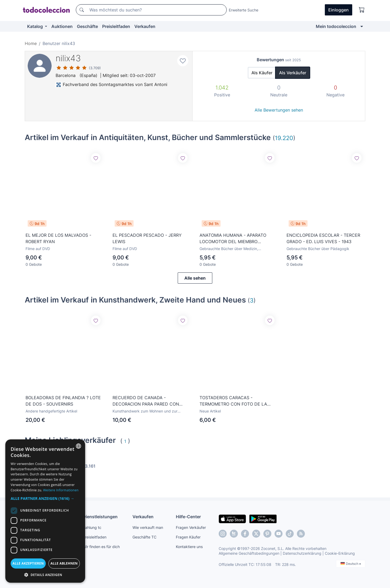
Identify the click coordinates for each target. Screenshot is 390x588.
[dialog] (45, 511)
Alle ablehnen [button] (64, 563)
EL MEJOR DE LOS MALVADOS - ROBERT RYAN (58, 238)
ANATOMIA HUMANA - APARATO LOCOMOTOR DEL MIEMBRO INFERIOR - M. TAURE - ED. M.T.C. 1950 (234, 239)
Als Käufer (262, 73)
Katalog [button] (36, 26)
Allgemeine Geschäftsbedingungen (249, 553)
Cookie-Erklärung (340, 553)
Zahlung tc (92, 527)
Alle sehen (195, 278)
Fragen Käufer (188, 537)
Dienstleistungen (100, 517)
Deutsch (351, 564)
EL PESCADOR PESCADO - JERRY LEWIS (147, 238)
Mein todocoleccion (336, 26)
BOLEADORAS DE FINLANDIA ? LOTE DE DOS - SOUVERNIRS (63, 401)
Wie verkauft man (148, 527)
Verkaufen (145, 26)
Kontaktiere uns (189, 547)
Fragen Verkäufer (191, 527)
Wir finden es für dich (101, 547)
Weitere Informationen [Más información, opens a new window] (61, 490)
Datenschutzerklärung (302, 553)
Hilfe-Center (188, 517)
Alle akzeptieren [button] (28, 563)
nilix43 (68, 58)
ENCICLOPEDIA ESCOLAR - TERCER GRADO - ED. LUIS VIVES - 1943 (323, 238)
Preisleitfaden (116, 26)
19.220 (284, 138)
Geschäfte (87, 26)
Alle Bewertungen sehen (279, 110)
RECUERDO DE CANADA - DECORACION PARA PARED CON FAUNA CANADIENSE (146, 401)
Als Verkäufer (293, 73)
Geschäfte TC (144, 537)
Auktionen (62, 26)
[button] (45, 498)
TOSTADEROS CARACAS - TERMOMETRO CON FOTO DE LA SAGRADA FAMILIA (233, 401)
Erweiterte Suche (244, 10)
